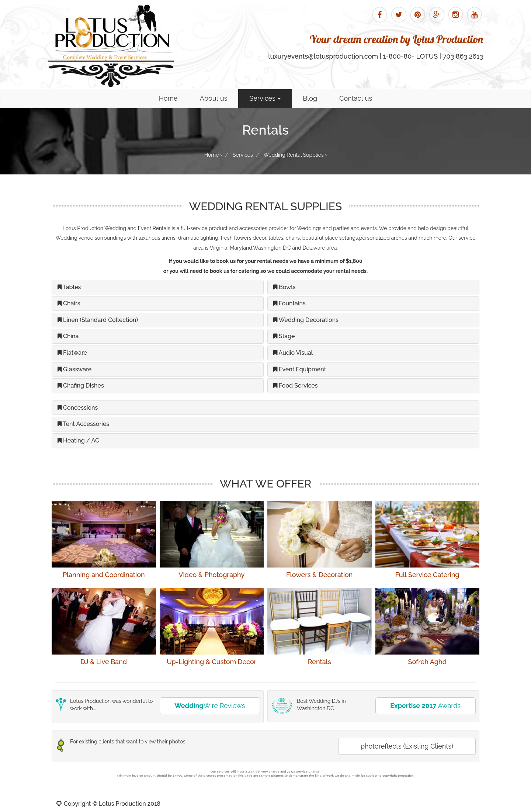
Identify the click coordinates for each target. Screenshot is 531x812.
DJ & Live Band (104, 662)
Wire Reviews (210, 706)
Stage (284, 336)
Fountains (289, 303)
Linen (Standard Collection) (98, 320)
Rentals (320, 662)
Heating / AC (78, 440)
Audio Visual (293, 353)
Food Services (296, 386)
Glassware (74, 369)
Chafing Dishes (81, 386)
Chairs (69, 303)
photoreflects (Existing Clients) (407, 746)
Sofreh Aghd (427, 662)
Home (168, 98)
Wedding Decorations (306, 320)
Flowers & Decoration (319, 575)
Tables (69, 287)
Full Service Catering (427, 575)
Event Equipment (300, 369)
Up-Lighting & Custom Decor (211, 662)
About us (214, 98)
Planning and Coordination (104, 575)
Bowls (284, 287)
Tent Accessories (83, 424)
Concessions (78, 408)
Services (265, 98)
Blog (310, 98)
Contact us (356, 98)
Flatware (72, 353)
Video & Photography (211, 575)
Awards (425, 706)
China (68, 336)
